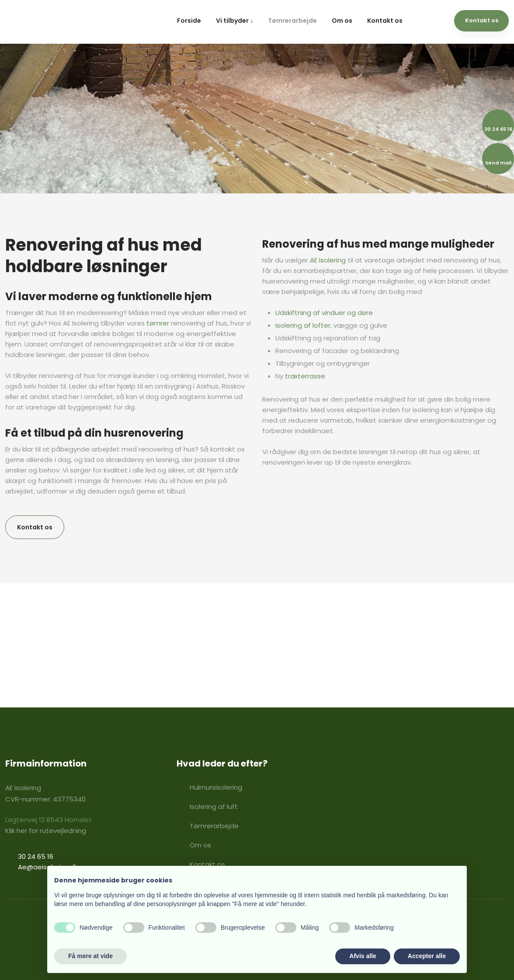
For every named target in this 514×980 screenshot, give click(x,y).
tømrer (158, 323)
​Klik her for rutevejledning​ (46, 831)
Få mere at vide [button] (90, 956)
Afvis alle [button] (363, 956)
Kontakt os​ (35, 527)
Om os (342, 21)
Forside (189, 21)
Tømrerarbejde (292, 21)
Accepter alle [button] (427, 956)
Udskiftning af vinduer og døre (324, 313)
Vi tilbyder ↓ (234, 21)
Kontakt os (385, 21)
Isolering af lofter (303, 325)
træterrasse (305, 376)
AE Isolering (328, 260)
